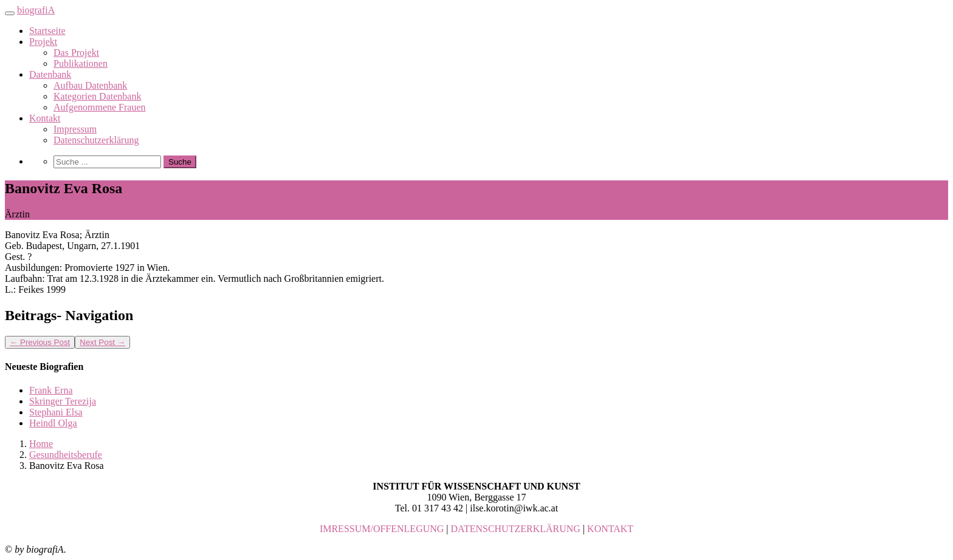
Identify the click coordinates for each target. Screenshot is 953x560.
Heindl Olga (53, 423)
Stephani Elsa (56, 412)
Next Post (102, 342)
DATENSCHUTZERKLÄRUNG (516, 529)
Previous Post (40, 342)
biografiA (36, 10)
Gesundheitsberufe (66, 455)
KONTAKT (610, 529)
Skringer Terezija (63, 401)
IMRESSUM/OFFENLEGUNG (382, 529)
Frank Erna (51, 390)
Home (41, 444)
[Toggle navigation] (10, 13)
